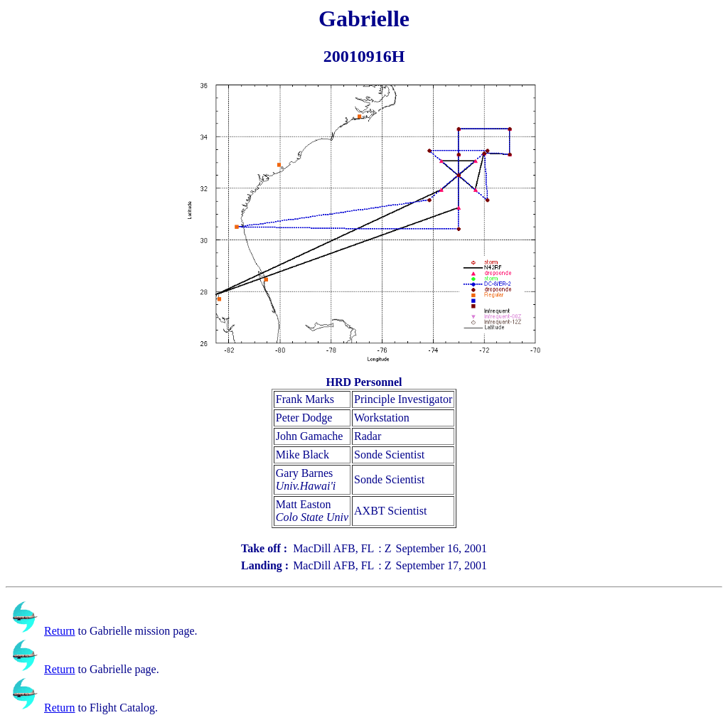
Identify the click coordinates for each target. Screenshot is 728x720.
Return (60, 631)
